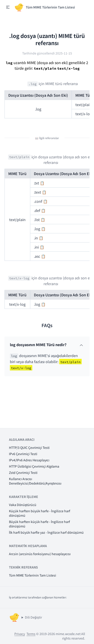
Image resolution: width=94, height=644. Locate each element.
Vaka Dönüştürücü (23, 505)
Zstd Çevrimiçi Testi (23, 473)
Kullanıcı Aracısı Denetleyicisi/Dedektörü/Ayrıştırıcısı (35, 481)
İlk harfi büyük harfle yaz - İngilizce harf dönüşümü (46, 532)
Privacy (20, 634)
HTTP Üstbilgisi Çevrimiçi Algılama (34, 466)
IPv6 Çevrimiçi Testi (23, 454)
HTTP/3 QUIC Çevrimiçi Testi (29, 447)
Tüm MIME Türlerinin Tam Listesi (33, 575)
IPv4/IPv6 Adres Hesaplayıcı (29, 460)
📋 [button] (42, 183)
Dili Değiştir (33, 617)
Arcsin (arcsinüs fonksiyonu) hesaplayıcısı (40, 554)
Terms (31, 634)
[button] (8, 7)
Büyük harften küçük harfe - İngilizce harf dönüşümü (39, 524)
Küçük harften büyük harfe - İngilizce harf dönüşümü (40, 513)
